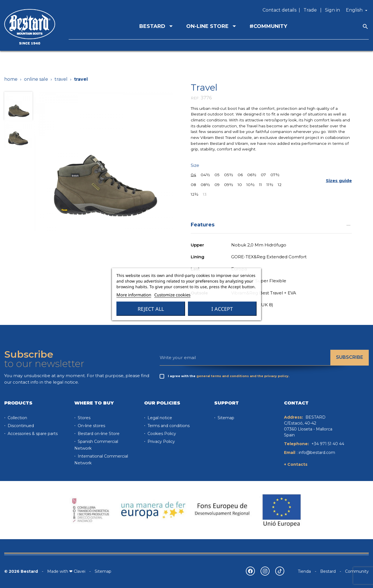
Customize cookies (172, 294)
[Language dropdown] (357, 10)
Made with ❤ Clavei (66, 571)
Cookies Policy (161, 434)
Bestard (328, 571)
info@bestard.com (317, 453)
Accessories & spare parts (32, 434)
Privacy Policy (161, 441)
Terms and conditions (168, 426)
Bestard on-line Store (98, 434)
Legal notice (159, 418)
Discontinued (20, 426)
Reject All (151, 309)
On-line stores (91, 426)
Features (271, 225)
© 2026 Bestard (21, 571)
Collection (17, 418)
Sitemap (225, 418)
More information (134, 294)
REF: (195, 98)
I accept (222, 309)
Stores (84, 418)
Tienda (304, 571)
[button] (339, 181)
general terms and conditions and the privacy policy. (243, 376)
